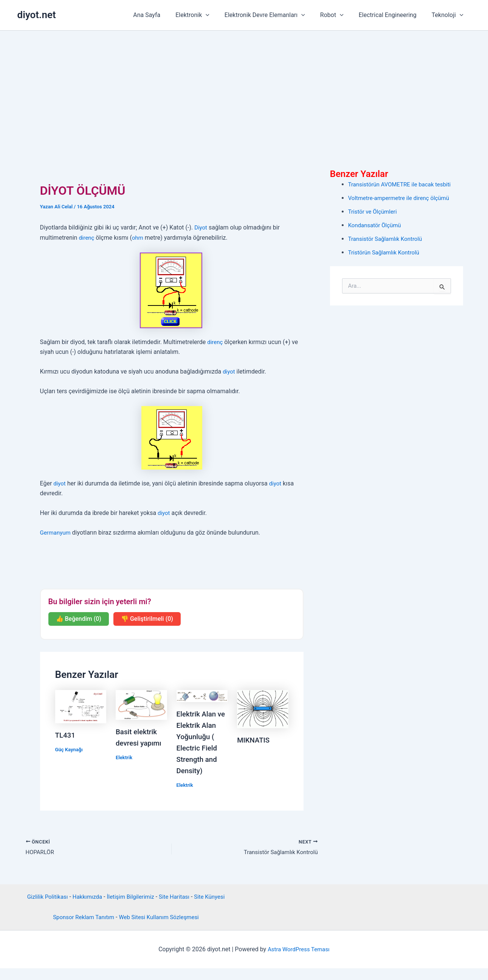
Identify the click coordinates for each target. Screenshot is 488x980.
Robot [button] (339, 15)
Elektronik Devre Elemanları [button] (275, 15)
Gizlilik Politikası (43, 909)
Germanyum (57, 533)
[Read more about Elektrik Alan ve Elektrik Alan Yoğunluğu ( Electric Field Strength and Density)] (202, 695)
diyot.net (37, 15)
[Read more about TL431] (81, 706)
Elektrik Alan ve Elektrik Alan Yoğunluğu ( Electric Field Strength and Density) (198, 748)
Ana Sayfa (163, 15)
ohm (139, 238)
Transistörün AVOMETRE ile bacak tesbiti (403, 184)
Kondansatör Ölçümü (376, 225)
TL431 (66, 735)
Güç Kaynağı (70, 749)
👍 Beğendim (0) (79, 619)
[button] (219, 15)
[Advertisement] (244, 87)
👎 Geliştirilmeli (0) (147, 619)
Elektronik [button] (206, 15)
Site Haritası (177, 909)
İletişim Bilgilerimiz (131, 909)
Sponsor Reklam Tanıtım (81, 929)
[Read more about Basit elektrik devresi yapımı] (141, 705)
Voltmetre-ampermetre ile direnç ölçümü (402, 198)
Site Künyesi (215, 909)
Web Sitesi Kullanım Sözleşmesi (161, 929)
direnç (87, 238)
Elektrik (125, 757)
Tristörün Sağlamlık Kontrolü (386, 252)
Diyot (201, 227)
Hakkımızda (85, 909)
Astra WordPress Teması (298, 961)
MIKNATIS (254, 740)
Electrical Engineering (392, 15)
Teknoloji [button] (449, 15)
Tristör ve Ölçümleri (374, 212)
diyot (229, 371)
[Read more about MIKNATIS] (263, 709)
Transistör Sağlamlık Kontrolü (388, 239)
